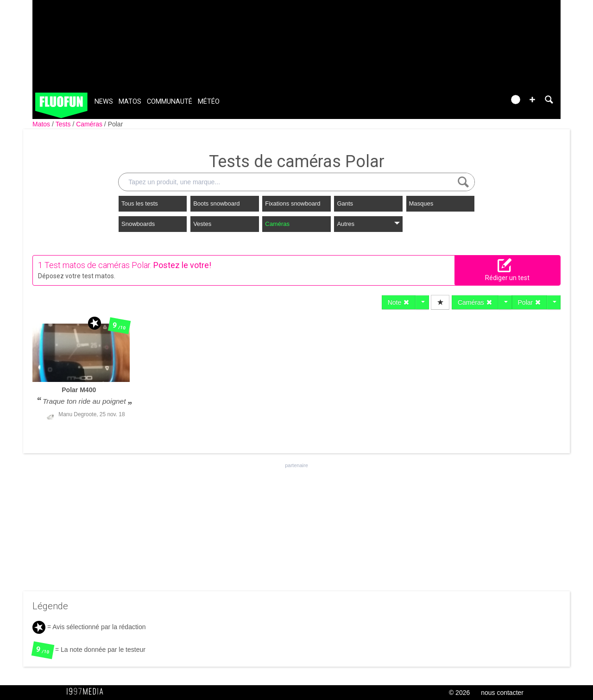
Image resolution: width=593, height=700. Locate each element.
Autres (368, 224)
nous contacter (502, 693)
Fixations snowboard (293, 203)
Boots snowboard (216, 203)
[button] (532, 100)
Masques (421, 203)
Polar (116, 124)
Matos (130, 102)
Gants (345, 203)
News (104, 102)
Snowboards (138, 224)
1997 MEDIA (88, 692)
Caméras (90, 124)
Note (399, 302)
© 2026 (459, 693)
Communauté (170, 102)
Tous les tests (140, 203)
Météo (209, 102)
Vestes (202, 224)
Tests (64, 124)
